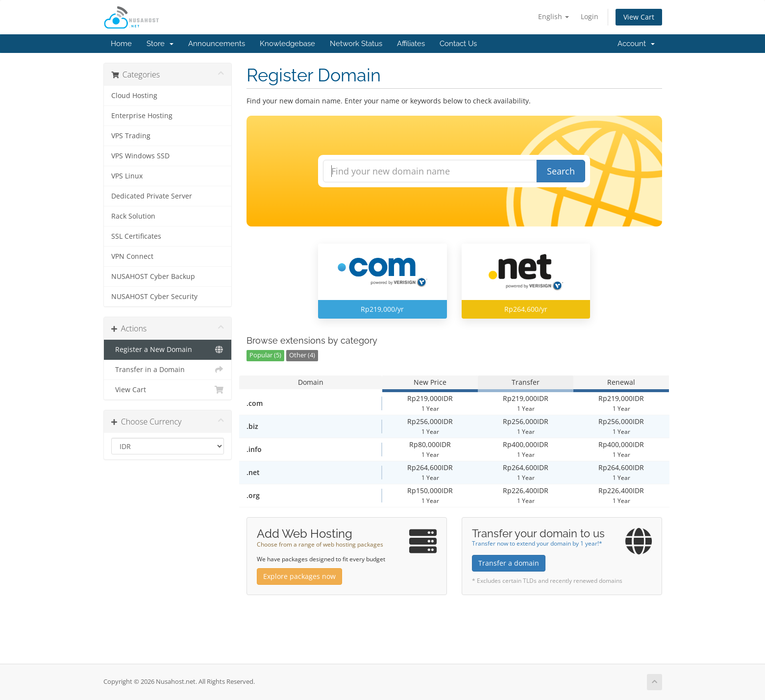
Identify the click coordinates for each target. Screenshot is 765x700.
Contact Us (458, 44)
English (554, 16)
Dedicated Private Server (152, 196)
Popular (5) (265, 355)
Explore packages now (299, 576)
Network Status (356, 44)
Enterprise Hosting (142, 116)
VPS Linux (127, 176)
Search (561, 171)
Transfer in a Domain (168, 370)
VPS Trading (131, 136)
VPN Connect (132, 256)
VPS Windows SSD (140, 156)
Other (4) (302, 355)
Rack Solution (133, 216)
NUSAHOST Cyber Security (154, 297)
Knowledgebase (287, 44)
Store (160, 44)
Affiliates (411, 44)
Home (121, 44)
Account (636, 44)
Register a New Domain (168, 350)
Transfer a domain (509, 563)
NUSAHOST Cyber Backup (153, 276)
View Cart (639, 17)
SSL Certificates (136, 236)
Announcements (217, 44)
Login (590, 16)
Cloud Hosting (134, 96)
